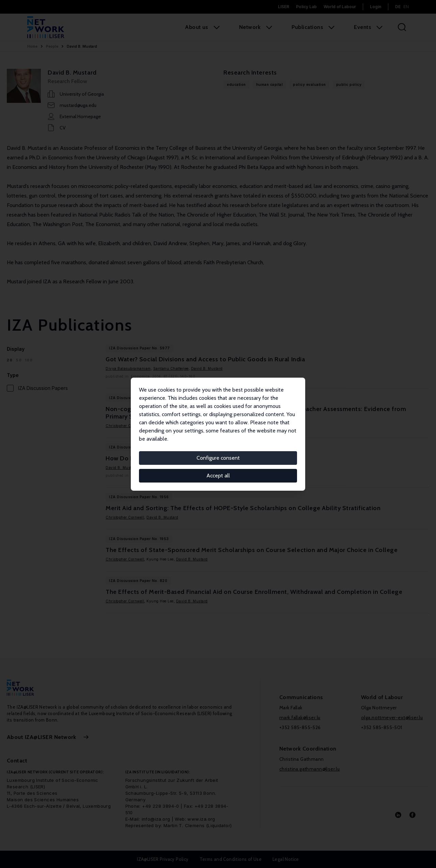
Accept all (218, 476)
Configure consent (218, 458)
